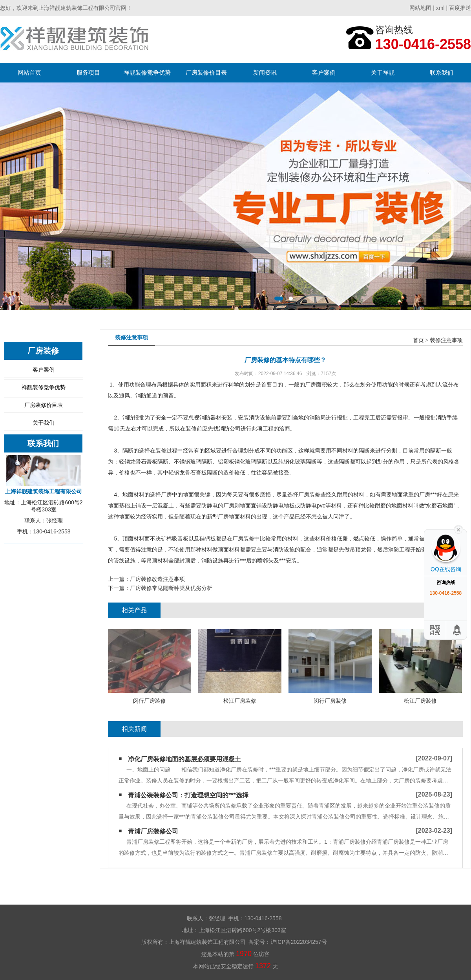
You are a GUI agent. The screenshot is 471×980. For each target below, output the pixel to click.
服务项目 (88, 72)
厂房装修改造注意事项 (157, 579)
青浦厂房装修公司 (153, 831)
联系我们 (442, 72)
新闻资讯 (265, 72)
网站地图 (420, 8)
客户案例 (324, 72)
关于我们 (44, 423)
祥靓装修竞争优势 (147, 72)
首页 (418, 340)
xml (440, 8)
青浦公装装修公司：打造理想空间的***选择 (188, 795)
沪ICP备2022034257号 (298, 942)
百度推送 (460, 8)
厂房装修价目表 (206, 72)
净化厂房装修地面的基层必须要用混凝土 (184, 759)
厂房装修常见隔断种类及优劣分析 (171, 588)
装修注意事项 (446, 340)
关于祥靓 (383, 72)
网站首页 (29, 72)
